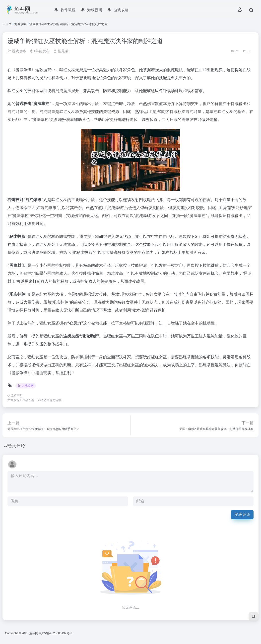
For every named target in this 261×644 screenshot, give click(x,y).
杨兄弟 (61, 51)
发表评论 (242, 514)
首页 (8, 24)
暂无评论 (17, 446)
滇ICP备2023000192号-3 (55, 633)
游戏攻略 (20, 24)
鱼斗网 (34, 633)
